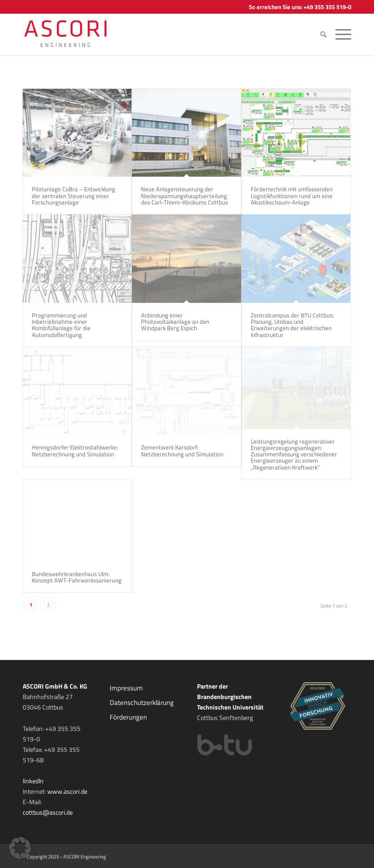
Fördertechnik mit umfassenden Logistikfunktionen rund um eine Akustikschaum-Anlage (292, 196)
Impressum (126, 688)
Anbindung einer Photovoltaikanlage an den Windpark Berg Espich (175, 322)
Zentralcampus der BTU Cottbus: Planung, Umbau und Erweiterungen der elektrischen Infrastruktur (292, 325)
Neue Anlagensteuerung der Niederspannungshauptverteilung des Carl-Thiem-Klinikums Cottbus (184, 196)
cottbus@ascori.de (48, 812)
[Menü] (341, 35)
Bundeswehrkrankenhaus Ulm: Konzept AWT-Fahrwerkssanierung (77, 577)
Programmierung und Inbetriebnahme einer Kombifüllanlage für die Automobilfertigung (61, 325)
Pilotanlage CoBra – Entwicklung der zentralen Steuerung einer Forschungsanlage (73, 196)
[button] (20, 848)
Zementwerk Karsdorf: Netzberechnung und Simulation (182, 450)
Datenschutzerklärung (142, 702)
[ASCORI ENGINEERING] (76, 35)
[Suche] (323, 35)
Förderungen (128, 717)
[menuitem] (323, 35)
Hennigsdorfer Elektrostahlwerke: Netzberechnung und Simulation (75, 450)
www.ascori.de (67, 791)
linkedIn (33, 781)
